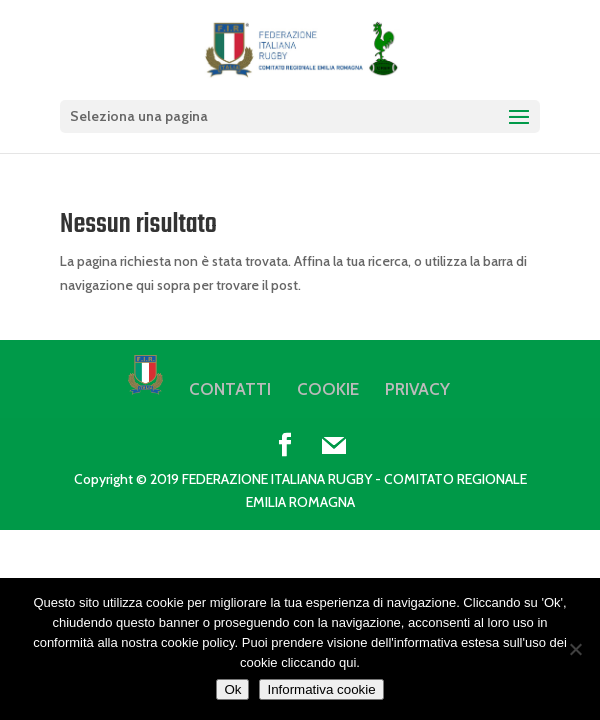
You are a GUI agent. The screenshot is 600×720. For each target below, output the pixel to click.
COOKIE (328, 389)
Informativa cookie (321, 689)
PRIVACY (417, 389)
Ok (232, 689)
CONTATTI (230, 389)
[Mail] (334, 446)
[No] (575, 649)
